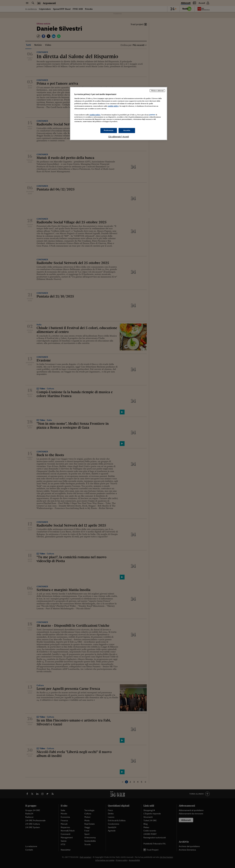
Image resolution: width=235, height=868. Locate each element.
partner (152, 115)
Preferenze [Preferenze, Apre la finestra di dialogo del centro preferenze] (109, 130)
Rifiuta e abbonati (157, 91)
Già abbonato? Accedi (119, 137)
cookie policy (113, 106)
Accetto (127, 130)
